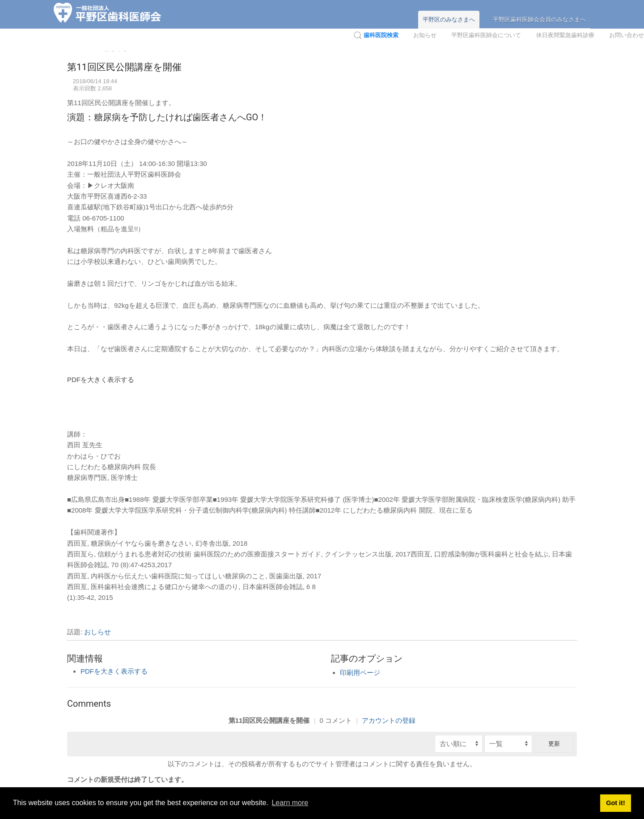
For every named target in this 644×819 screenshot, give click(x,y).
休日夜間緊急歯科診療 (565, 35)
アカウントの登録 (389, 720)
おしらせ (97, 632)
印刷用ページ (360, 673)
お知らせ (425, 35)
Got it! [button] (615, 803)
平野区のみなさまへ (449, 19)
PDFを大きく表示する (101, 380)
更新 (554, 744)
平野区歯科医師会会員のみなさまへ (539, 19)
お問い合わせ (627, 35)
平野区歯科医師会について (486, 35)
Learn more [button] (290, 803)
